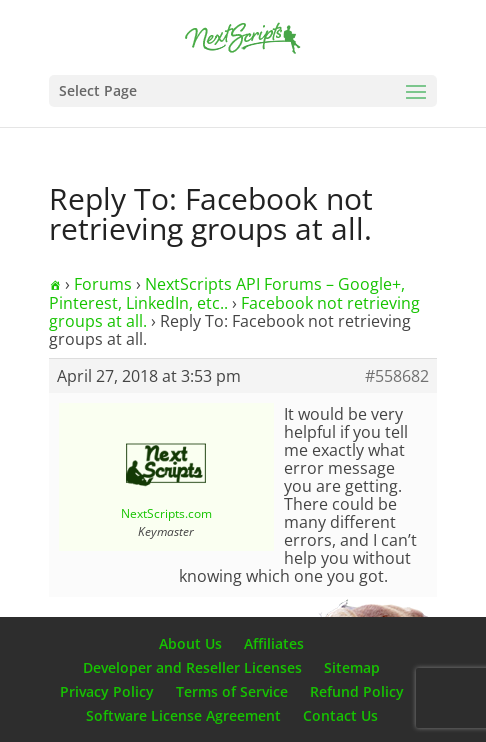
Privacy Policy (107, 691)
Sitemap (352, 667)
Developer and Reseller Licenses (192, 667)
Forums (103, 284)
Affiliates (274, 643)
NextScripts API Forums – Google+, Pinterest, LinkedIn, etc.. (227, 293)
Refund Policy (357, 691)
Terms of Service (232, 691)
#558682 (397, 376)
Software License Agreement (183, 715)
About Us (190, 643)
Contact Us (340, 715)
